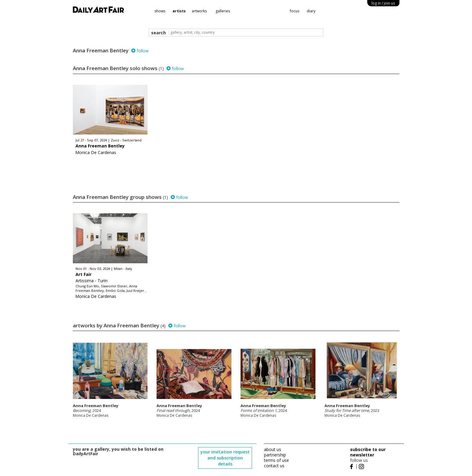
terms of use (276, 460)
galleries (223, 11)
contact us (274, 466)
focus (295, 11)
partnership (275, 455)
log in (383, 3)
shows (160, 11)
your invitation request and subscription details (225, 458)
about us (273, 449)
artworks (199, 11)
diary (311, 11)
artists (179, 11)
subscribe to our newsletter (368, 452)
